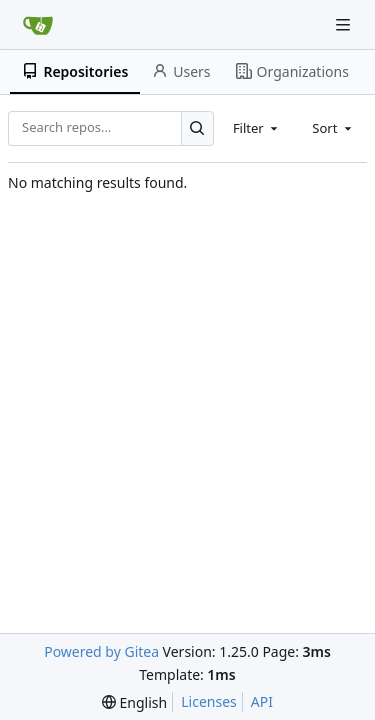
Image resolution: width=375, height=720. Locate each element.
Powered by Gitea (101, 651)
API (262, 701)
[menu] (134, 702)
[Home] (38, 25)
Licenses (209, 701)
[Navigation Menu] (345, 24)
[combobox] (257, 128)
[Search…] (197, 128)
